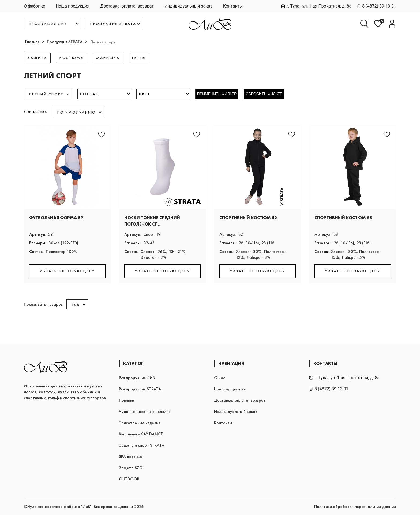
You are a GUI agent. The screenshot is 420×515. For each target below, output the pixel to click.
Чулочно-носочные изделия (145, 411)
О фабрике (34, 6)
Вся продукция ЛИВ (137, 378)
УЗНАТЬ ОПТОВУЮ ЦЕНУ (67, 271)
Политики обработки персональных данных (355, 507)
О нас (220, 378)
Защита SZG (131, 468)
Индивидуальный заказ (188, 6)
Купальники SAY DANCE (141, 434)
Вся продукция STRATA (140, 389)
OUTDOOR (129, 479)
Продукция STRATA (65, 42)
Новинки (127, 400)
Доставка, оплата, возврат (127, 6)
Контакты (233, 6)
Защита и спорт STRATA (142, 445)
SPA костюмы (131, 456)
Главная (32, 42)
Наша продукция (73, 6)
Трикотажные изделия (140, 423)
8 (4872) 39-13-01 (376, 6)
